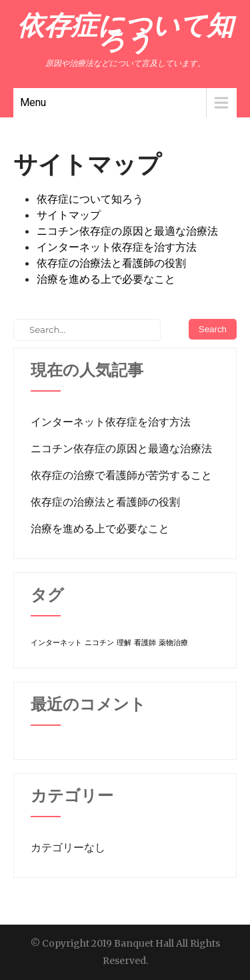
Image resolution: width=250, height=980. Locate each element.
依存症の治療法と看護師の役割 (111, 263)
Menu (33, 102)
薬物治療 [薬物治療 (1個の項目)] (173, 643)
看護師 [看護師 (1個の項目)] (145, 643)
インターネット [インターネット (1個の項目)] (56, 643)
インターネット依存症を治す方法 (117, 247)
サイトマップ (69, 215)
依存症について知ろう (90, 199)
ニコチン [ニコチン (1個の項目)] (99, 643)
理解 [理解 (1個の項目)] (124, 643)
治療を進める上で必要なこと (106, 279)
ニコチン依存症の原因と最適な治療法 (127, 231)
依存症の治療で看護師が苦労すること (121, 475)
